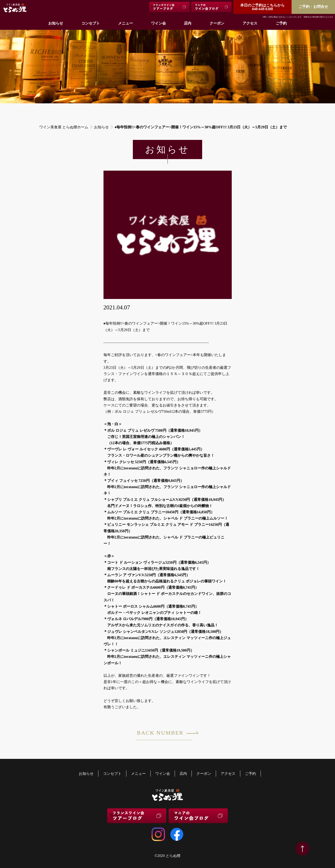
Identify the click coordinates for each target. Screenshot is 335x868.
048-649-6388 (262, 7)
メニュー (125, 23)
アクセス (250, 23)
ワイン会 (158, 23)
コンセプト (91, 23)
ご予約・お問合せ (313, 7)
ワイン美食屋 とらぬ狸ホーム (64, 127)
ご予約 (281, 23)
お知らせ (56, 23)
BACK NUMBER (164, 735)
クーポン (217, 23)
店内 (188, 23)
